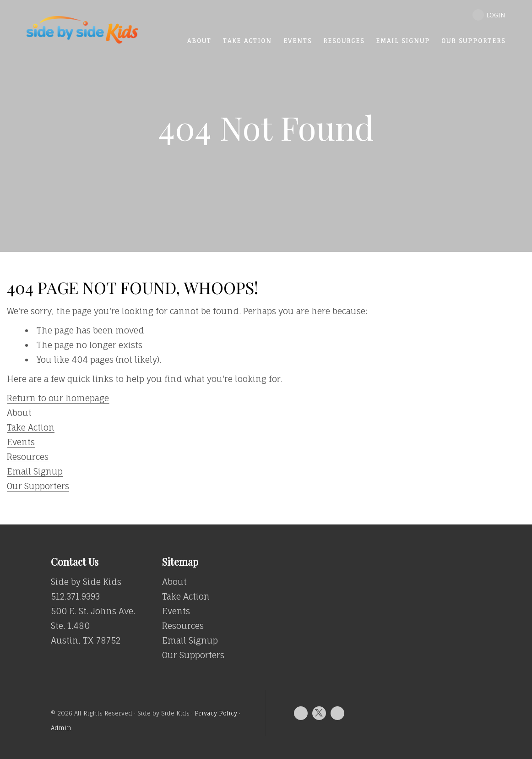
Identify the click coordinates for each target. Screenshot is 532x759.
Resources (28, 457)
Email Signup (35, 471)
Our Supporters (38, 486)
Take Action (31, 427)
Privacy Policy (216, 713)
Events (21, 442)
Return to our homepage (58, 398)
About (19, 413)
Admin (61, 728)
